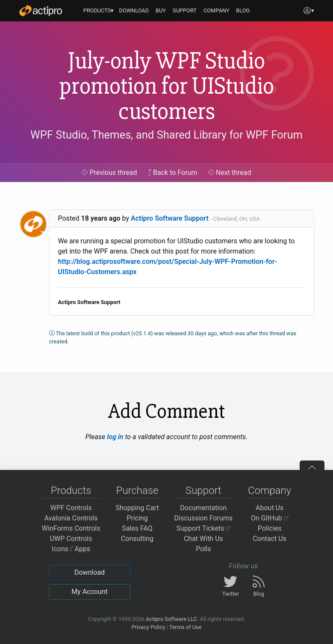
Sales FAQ (137, 528)
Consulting (137, 539)
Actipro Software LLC (171, 619)
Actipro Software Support (170, 218)
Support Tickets (204, 528)
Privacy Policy (148, 627)
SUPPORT (185, 10)
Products (71, 490)
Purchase (137, 490)
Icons (60, 549)
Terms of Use (186, 627)
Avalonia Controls (71, 518)
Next (230, 173)
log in (115, 437)
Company (270, 490)
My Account (90, 592)
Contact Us (270, 539)
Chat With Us (203, 539)
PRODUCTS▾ (99, 10)
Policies (270, 528)
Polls (203, 549)
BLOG (243, 10)
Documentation (203, 508)
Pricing (137, 518)
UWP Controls (71, 539)
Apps (83, 549)
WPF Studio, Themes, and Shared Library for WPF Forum (166, 135)
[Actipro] (41, 11)
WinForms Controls (71, 528)
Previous (109, 173)
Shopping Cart (137, 508)
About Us (270, 508)
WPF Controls (71, 508)
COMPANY (217, 10)
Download (90, 572)
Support (203, 490)
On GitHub (270, 518)
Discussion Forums (204, 518)
